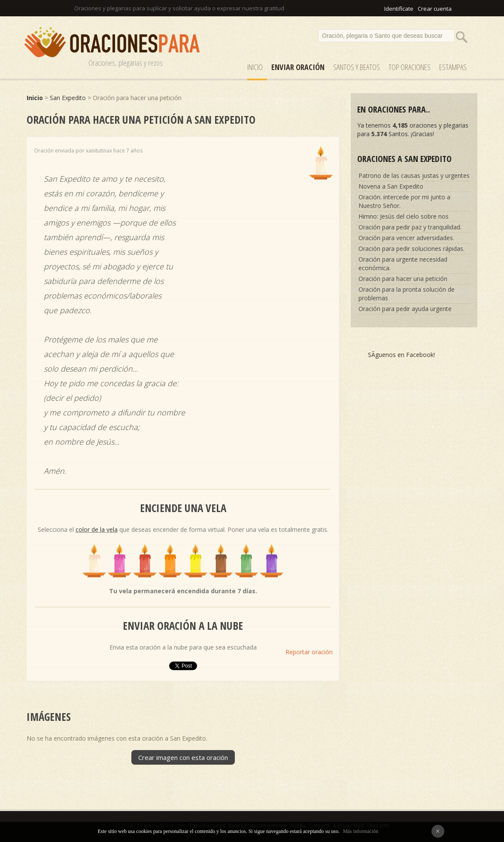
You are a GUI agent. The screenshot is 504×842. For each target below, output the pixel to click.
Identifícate (399, 9)
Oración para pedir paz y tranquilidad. (410, 227)
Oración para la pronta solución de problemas (407, 294)
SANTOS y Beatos (357, 67)
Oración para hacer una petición (403, 279)
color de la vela (97, 529)
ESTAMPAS (453, 67)
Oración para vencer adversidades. (406, 238)
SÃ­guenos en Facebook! (401, 355)
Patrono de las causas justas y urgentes (414, 175)
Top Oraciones (410, 67)
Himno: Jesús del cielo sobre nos (404, 216)
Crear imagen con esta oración (183, 757)
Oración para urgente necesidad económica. (403, 264)
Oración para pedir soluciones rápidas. (411, 249)
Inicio (255, 67)
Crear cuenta (435, 9)
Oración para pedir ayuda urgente (405, 309)
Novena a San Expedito (391, 186)
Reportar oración (309, 652)
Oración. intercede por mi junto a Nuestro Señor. (404, 201)
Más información (361, 831)
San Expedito (68, 98)
